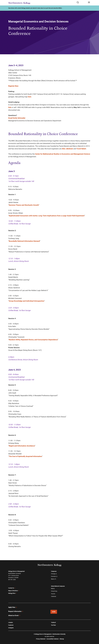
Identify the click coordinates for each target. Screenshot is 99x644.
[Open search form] (82, 2)
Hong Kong (54, 591)
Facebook (11, 625)
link (10, 107)
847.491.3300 (12, 580)
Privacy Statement (41, 639)
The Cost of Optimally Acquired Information (25, 456)
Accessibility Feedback (53, 639)
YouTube (53, 625)
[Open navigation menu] (89, 2)
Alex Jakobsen (68, 149)
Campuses (54, 571)
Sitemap (62, 639)
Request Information (16, 611)
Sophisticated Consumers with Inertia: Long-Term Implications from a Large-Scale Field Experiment (47, 216)
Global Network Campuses (58, 586)
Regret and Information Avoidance (22, 446)
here (30, 97)
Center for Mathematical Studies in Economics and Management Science (63, 154)
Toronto (53, 594)
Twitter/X (53, 623)
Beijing (53, 589)
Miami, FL (54, 579)
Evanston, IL (54, 576)
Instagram (11, 628)
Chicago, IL (54, 574)
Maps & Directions (14, 591)
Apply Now (13, 607)
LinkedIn (11, 623)
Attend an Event (14, 615)
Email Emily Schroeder (17, 118)
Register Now (13, 86)
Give (54, 612)
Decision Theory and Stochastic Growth (24, 205)
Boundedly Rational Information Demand (24, 241)
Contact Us (12, 588)
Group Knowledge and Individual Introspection (27, 301)
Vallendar (54, 596)
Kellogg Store (12, 593)
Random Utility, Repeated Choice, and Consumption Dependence (33, 340)
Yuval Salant (81, 149)
